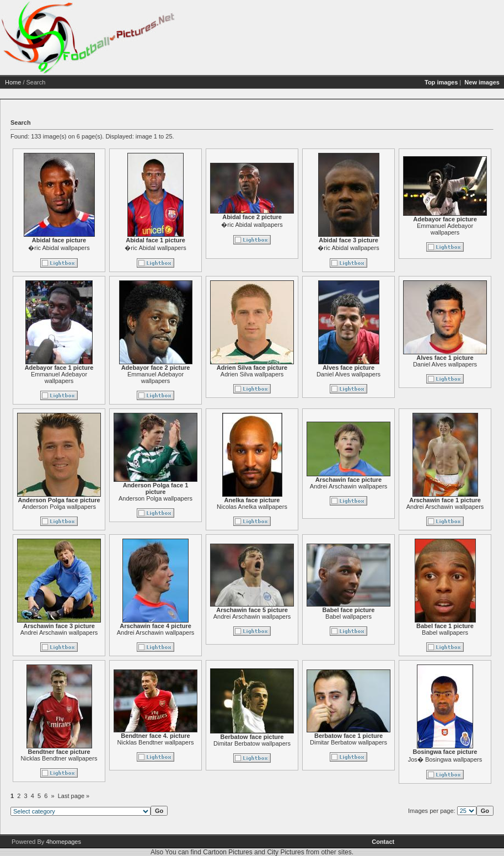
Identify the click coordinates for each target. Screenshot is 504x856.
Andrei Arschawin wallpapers (391, 486)
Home (55, 82)
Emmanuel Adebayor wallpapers (101, 378)
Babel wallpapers (391, 616)
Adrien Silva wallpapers (294, 374)
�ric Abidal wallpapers (101, 248)
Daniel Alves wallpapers (391, 374)
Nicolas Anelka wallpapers (294, 507)
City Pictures (285, 852)
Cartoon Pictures (227, 852)
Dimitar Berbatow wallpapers (294, 743)
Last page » (116, 796)
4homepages (63, 842)
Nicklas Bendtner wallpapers (102, 758)
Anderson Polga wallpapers (101, 507)
